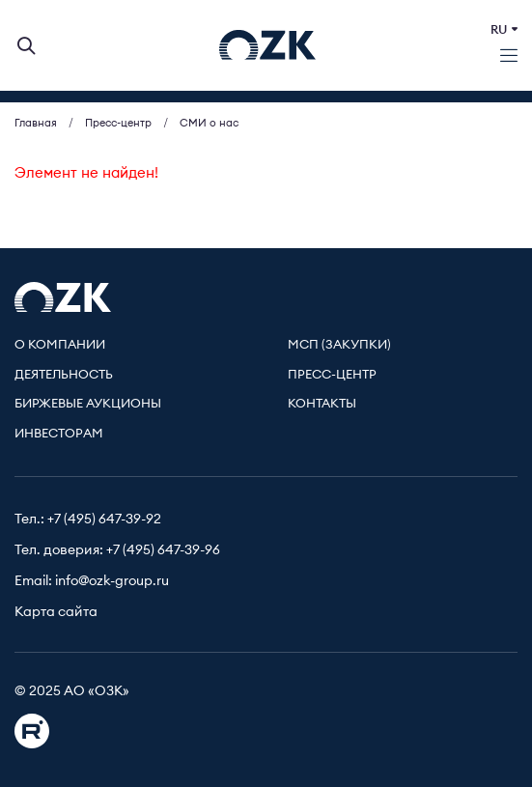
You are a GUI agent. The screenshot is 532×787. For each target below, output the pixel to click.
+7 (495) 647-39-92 (104, 520)
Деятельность (64, 375)
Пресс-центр (332, 375)
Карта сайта (56, 612)
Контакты (322, 404)
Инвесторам (59, 434)
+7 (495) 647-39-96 (163, 550)
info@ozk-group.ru (112, 581)
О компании (60, 345)
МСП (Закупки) (339, 345)
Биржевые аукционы (88, 404)
